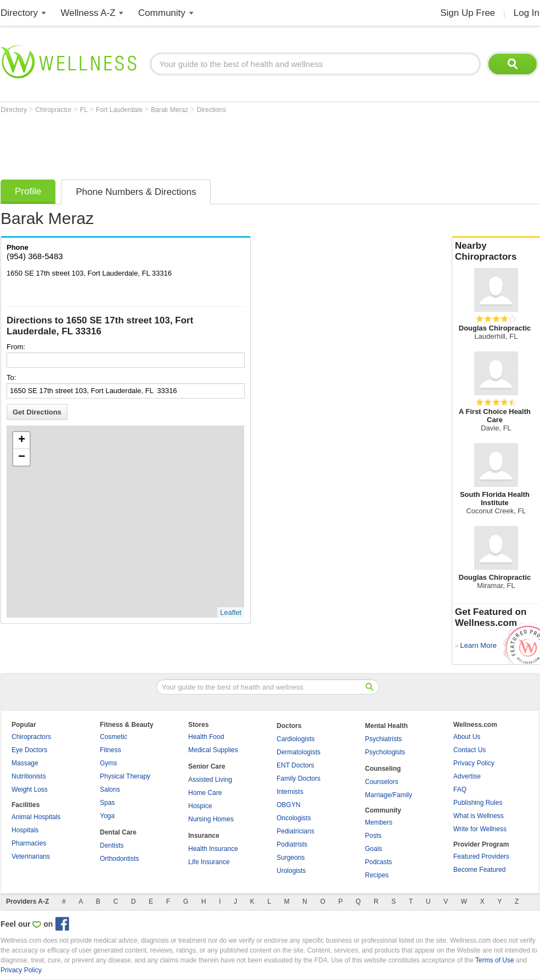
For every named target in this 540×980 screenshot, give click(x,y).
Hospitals (25, 830)
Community (162, 13)
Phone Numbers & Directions (136, 192)
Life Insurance (209, 862)
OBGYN (288, 805)
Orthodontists (119, 859)
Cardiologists (296, 739)
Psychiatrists (383, 739)
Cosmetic (114, 737)
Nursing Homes (211, 819)
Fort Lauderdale (120, 110)
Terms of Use (495, 960)
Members (379, 822)
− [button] (22, 457)
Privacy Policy (474, 763)
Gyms (108, 763)
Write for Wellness (480, 829)
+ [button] (22, 440)
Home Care (205, 793)
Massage (25, 763)
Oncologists (294, 818)
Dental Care (118, 832)
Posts (373, 836)
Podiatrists (292, 844)
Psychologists (385, 752)
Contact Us (469, 750)
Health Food (206, 737)
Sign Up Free (468, 13)
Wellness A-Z (88, 13)
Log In (527, 13)
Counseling (383, 769)
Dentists (112, 845)
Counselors (382, 782)
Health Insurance (213, 849)
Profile (28, 191)
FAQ (460, 789)
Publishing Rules (478, 803)
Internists (290, 792)
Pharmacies (29, 843)
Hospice (200, 806)
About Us (467, 737)
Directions (211, 110)
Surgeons (291, 858)
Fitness (111, 750)
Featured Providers (481, 856)
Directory (19, 13)
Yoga (107, 816)
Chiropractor (54, 110)
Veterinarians (31, 856)
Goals (373, 849)
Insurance (204, 836)
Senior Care (207, 766)
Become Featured (479, 870)
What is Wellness (479, 816)
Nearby (496, 251)
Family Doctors (299, 779)
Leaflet (231, 612)
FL (85, 110)
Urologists (291, 871)
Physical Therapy (125, 776)
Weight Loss (30, 789)
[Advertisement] (200, 144)
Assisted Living (210, 780)
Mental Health (386, 726)
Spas (107, 803)
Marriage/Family (389, 795)
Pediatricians (296, 831)
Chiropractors (31, 737)
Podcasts (378, 862)
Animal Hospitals (36, 817)
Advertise (467, 776)
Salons (110, 789)
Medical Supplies (213, 750)
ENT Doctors (295, 765)
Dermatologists (299, 752)
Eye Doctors (29, 750)
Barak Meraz (170, 110)
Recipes (377, 875)
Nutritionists (29, 776)
